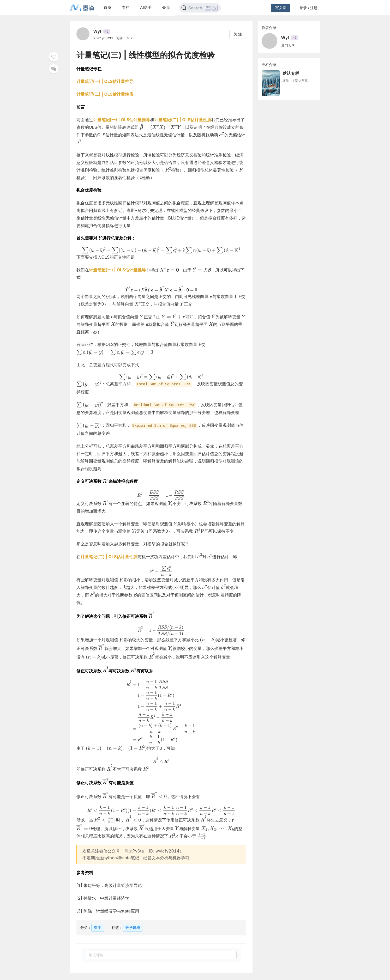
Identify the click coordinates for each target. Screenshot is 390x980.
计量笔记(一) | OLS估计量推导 (105, 81)
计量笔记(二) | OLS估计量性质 (105, 94)
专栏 (126, 7)
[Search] (200, 8)
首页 (107, 7)
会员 (166, 7)
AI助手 (146, 7)
